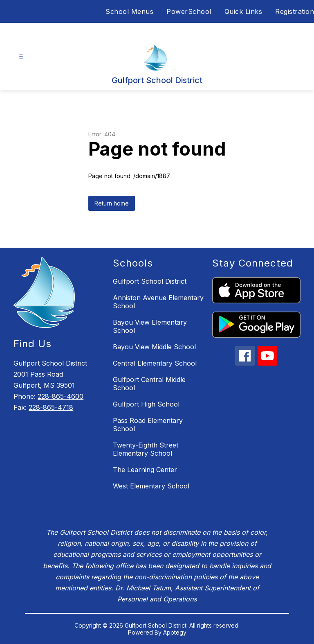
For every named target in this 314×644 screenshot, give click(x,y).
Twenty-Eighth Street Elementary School (146, 449)
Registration (295, 11)
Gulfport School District (150, 281)
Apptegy (175, 632)
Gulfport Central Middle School (149, 384)
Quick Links (243, 11)
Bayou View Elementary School (150, 326)
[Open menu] (21, 57)
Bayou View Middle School (154, 347)
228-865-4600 (61, 396)
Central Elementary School (155, 363)
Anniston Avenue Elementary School (158, 302)
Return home (112, 203)
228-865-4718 (51, 407)
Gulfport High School (146, 404)
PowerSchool (189, 11)
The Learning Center (145, 470)
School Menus (129, 11)
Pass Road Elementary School (148, 425)
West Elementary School (151, 486)
